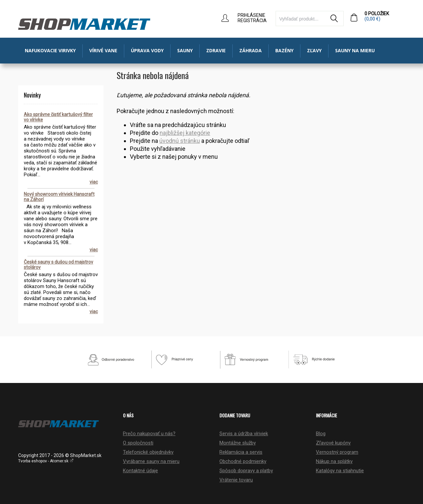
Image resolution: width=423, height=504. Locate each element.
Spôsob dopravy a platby (246, 471)
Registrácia (252, 21)
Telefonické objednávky (148, 452)
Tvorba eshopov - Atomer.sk (46, 461)
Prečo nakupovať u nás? (149, 434)
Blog (321, 434)
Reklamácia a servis (241, 452)
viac (94, 182)
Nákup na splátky (334, 461)
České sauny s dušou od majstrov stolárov (58, 265)
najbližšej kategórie (185, 133)
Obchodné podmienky (243, 461)
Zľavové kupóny (333, 443)
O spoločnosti (138, 443)
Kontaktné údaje (140, 471)
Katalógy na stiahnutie (340, 471)
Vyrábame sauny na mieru (151, 461)
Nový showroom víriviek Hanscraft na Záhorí (59, 197)
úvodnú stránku (180, 141)
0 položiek (385, 16)
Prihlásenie (251, 15)
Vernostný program (337, 452)
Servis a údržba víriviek (244, 434)
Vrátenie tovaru (236, 480)
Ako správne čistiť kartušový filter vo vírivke (58, 117)
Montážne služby (238, 443)
